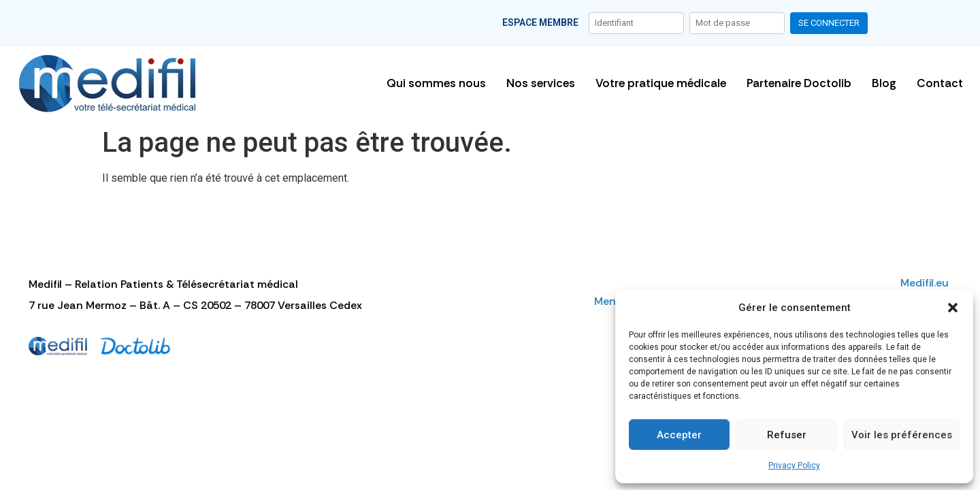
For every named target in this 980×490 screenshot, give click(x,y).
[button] (953, 308)
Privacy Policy (794, 465)
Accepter (679, 435)
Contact (940, 83)
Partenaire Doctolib (799, 83)
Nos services (541, 83)
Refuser (787, 435)
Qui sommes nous (436, 83)
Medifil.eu (926, 283)
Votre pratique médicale (661, 83)
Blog (884, 83)
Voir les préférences (902, 435)
